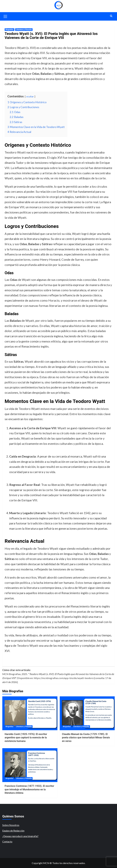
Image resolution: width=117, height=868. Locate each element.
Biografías (9, 30)
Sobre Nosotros (11, 825)
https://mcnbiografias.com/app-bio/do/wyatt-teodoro (64, 678)
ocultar (30, 96)
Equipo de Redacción (13, 831)
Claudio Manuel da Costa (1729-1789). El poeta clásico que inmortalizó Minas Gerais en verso (86, 738)
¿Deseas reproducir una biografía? (20, 836)
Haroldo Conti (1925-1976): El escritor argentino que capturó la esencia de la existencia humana (26, 738)
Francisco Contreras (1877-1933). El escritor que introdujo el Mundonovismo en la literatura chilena (29, 789)
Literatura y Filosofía (24, 30)
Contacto (7, 841)
